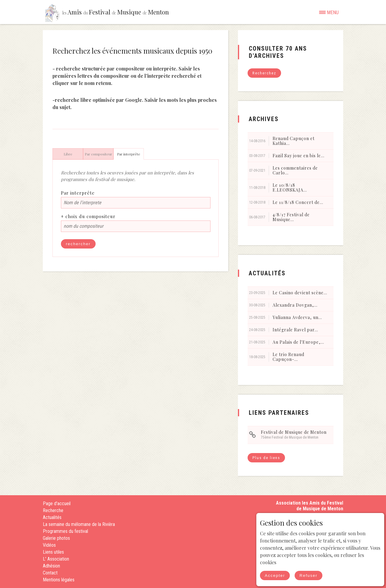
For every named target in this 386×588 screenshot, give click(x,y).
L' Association (56, 559)
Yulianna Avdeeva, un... (297, 317)
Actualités (52, 517)
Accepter (275, 575)
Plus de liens (266, 458)
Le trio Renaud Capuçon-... (288, 357)
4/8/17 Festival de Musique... (291, 217)
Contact (50, 573)
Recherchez (264, 73)
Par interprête (78, 193)
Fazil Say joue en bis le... (299, 156)
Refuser (308, 575)
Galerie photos (56, 538)
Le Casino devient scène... (300, 293)
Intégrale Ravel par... (295, 330)
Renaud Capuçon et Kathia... (294, 141)
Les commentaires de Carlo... (295, 170)
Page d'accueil (57, 504)
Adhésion (51, 566)
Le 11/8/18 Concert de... (298, 202)
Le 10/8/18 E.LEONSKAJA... (290, 188)
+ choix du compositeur (88, 216)
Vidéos (49, 545)
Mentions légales (59, 580)
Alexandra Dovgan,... (295, 305)
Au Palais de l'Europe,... (298, 342)
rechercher (78, 244)
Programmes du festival (65, 531)
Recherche (53, 510)
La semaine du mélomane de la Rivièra (79, 524)
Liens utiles (53, 552)
